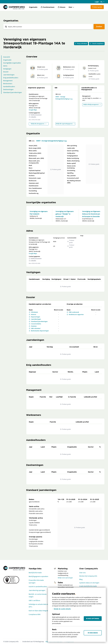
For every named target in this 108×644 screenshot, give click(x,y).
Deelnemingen (8, 89)
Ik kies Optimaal (93, 619)
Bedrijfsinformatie (35, 573)
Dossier (6, 72)
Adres (5, 66)
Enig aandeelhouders (11, 78)
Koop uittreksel (81, 43)
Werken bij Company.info (88, 576)
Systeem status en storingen (89, 583)
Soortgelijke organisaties (12, 63)
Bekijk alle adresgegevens (39, 124)
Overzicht (7, 57)
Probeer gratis (97, 7)
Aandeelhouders (9, 86)
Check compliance (97, 43)
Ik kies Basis (93, 633)
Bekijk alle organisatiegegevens (65, 124)
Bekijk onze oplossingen (65, 578)
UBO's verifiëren (34, 600)
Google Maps (33, 110)
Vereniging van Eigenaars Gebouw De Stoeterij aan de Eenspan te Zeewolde (91, 214)
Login (97, 2)
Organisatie (33, 7)
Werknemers (8, 83)
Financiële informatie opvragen (36, 581)
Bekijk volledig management (92, 104)
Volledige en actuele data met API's (39, 605)
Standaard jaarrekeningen (12, 92)
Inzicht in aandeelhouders (38, 586)
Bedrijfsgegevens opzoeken (38, 576)
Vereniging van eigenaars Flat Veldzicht (39, 213)
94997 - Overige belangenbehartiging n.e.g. (64, 98)
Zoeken (99, 26)
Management (8, 81)
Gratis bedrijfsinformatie (88, 586)
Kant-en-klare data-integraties (39, 611)
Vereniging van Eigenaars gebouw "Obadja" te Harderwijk (65, 214)
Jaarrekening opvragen (37, 590)
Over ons (82, 573)
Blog (81, 579)
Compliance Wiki (35, 614)
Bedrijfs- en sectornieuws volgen (38, 595)
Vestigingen (7, 69)
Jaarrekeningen (9, 75)
